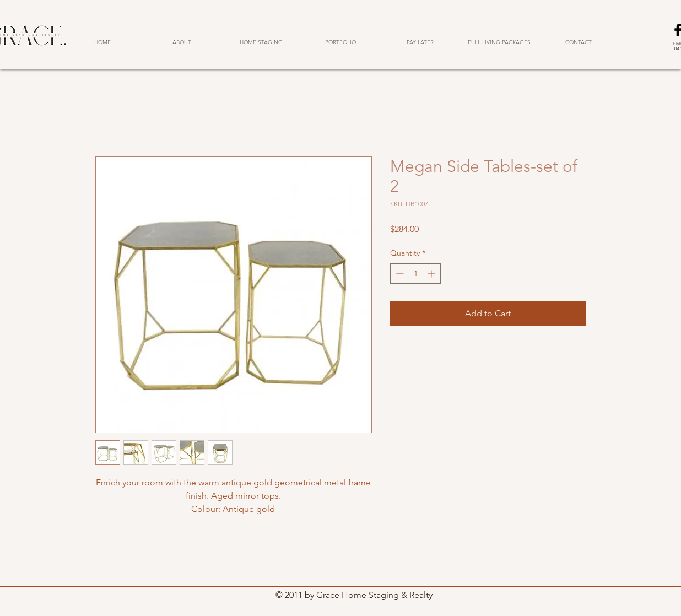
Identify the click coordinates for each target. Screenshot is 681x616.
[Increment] (432, 274)
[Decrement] (399, 274)
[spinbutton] (415, 274)
